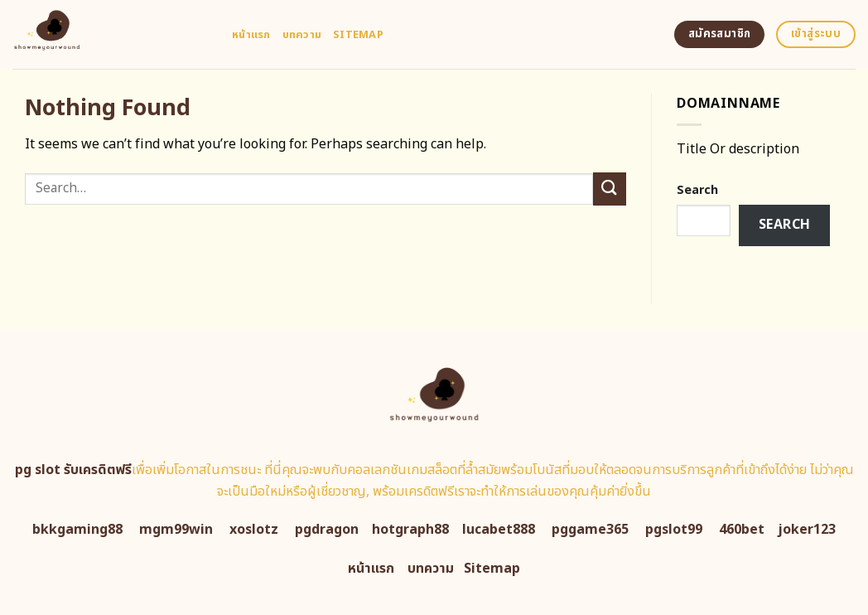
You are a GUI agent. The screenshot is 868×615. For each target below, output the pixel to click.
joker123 (807, 530)
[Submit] (610, 189)
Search (697, 190)
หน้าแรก (251, 35)
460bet (742, 530)
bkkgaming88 (77, 530)
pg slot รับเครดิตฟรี (73, 470)
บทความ (302, 35)
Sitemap (358, 35)
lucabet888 (499, 530)
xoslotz (254, 530)
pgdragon (327, 530)
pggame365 (590, 530)
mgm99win (176, 530)
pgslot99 (674, 530)
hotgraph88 (410, 530)
